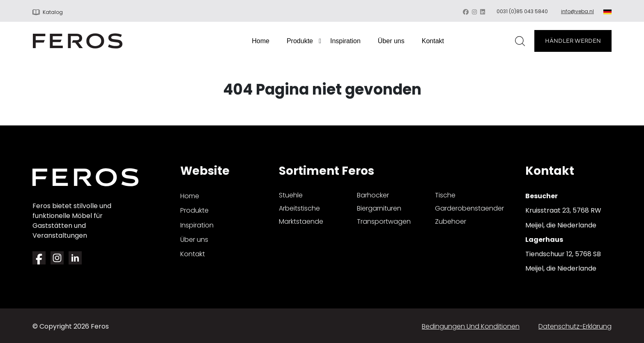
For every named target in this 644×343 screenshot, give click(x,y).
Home (261, 41)
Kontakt (433, 41)
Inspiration (345, 41)
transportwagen (384, 221)
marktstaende (301, 221)
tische (445, 195)
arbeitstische (299, 208)
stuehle (291, 195)
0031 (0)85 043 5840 (522, 11)
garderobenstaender (469, 208)
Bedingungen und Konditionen (471, 326)
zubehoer (451, 221)
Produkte (300, 41)
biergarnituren (379, 208)
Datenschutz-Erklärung (575, 326)
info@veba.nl (577, 11)
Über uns (391, 41)
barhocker (373, 195)
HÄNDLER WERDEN (573, 41)
